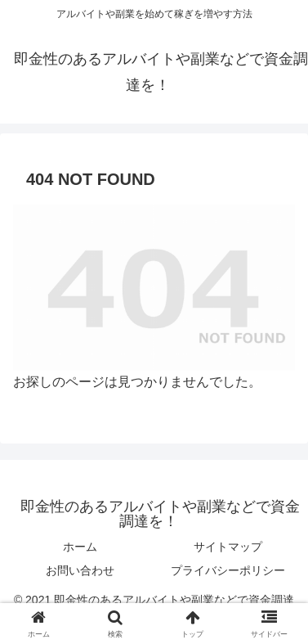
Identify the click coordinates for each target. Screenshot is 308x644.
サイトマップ (228, 547)
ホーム (80, 547)
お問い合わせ (80, 570)
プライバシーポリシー (228, 570)
